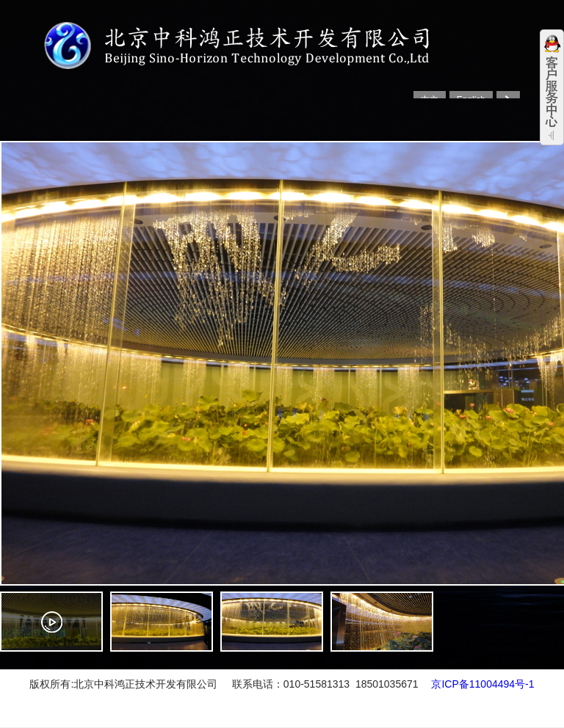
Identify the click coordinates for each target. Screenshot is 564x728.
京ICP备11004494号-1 (482, 684)
